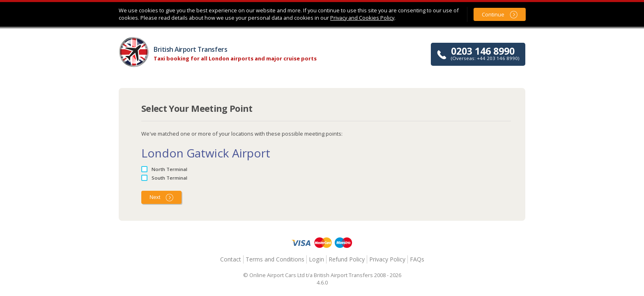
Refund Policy (347, 259)
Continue (493, 14)
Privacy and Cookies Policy (362, 18)
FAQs (417, 259)
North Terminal (169, 169)
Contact (231, 259)
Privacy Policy (387, 259)
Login (316, 259)
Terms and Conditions (275, 259)
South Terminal (169, 178)
